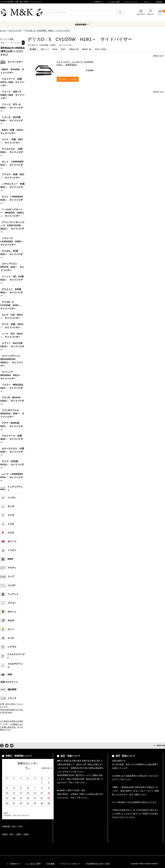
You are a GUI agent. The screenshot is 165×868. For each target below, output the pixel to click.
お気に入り (151, 14)
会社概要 (51, 864)
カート (162, 12)
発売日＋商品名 (101, 49)
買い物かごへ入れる (68, 79)
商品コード (45, 49)
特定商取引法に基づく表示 (98, 864)
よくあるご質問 (114, 2)
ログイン (147, 2)
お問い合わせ (141, 14)
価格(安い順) (74, 49)
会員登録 (159, 2)
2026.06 (46, 768)
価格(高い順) (87, 49)
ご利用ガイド (98, 2)
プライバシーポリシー (71, 864)
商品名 (55, 49)
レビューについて (132, 2)
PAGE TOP (161, 746)
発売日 (63, 49)
